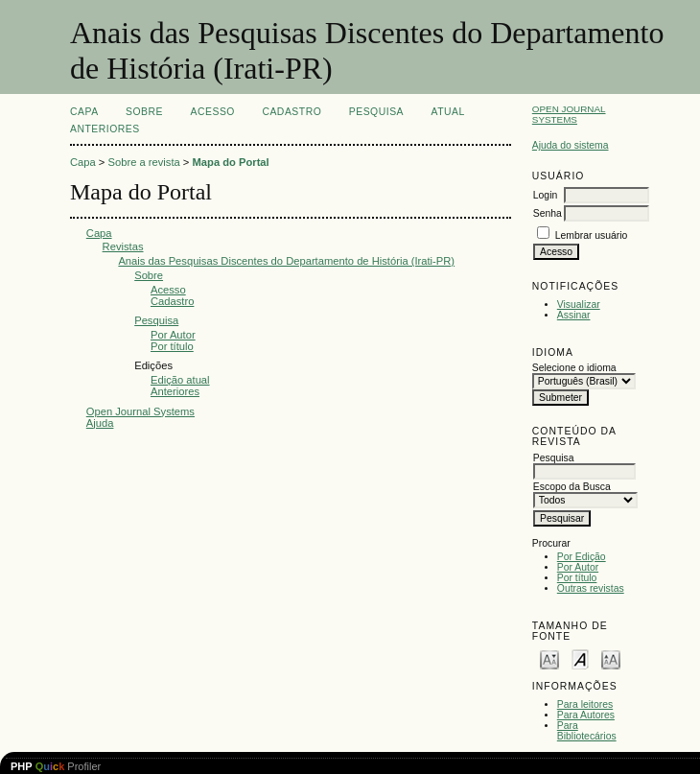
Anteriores (105, 129)
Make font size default (580, 658)
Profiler (56, 766)
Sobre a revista (144, 162)
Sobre (144, 112)
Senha (548, 213)
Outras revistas (591, 588)
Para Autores (586, 715)
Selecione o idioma (574, 368)
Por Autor (578, 567)
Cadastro (292, 112)
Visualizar (579, 305)
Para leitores (585, 704)
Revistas (123, 246)
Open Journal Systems (569, 114)
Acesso (213, 112)
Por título (577, 578)
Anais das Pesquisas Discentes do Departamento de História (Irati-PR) (286, 261)
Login (545, 195)
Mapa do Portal (231, 162)
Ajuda (100, 423)
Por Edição (582, 557)
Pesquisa (376, 112)
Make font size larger (611, 658)
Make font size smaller (549, 658)
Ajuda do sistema (571, 145)
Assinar (574, 315)
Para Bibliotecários (587, 731)
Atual (448, 112)
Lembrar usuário (592, 235)
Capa (84, 112)
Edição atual (180, 380)
